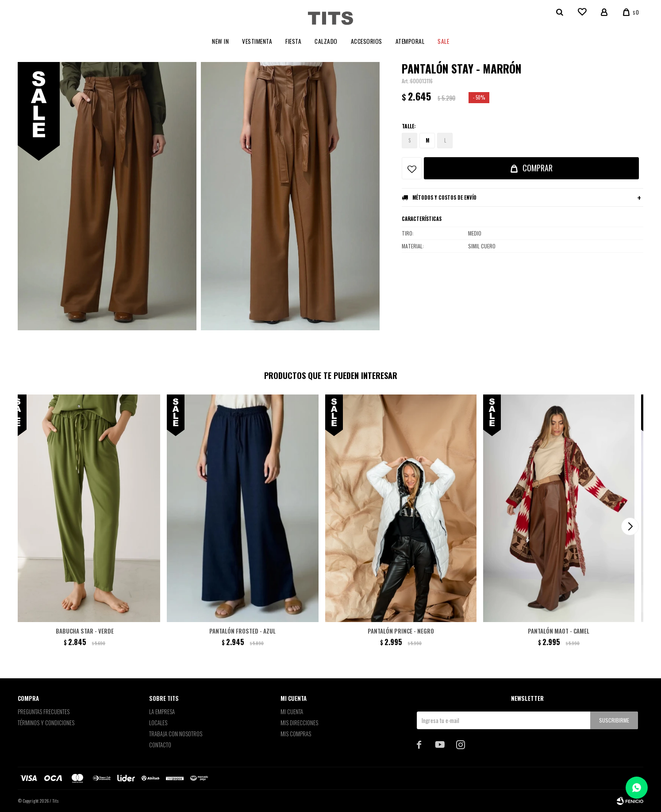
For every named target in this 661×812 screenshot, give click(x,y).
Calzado (326, 41)
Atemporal (410, 41)
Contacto (160, 745)
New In (220, 41)
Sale (443, 41)
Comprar (538, 168)
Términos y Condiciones (46, 723)
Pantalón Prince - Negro (401, 631)
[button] (630, 526)
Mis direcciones (299, 723)
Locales (158, 723)
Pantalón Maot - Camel (559, 631)
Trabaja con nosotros (176, 734)
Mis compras (296, 734)
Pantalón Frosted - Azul (242, 631)
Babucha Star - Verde (85, 631)
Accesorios (367, 41)
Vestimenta (257, 41)
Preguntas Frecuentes (44, 711)
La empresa (162, 711)
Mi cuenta (292, 711)
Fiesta (293, 41)
